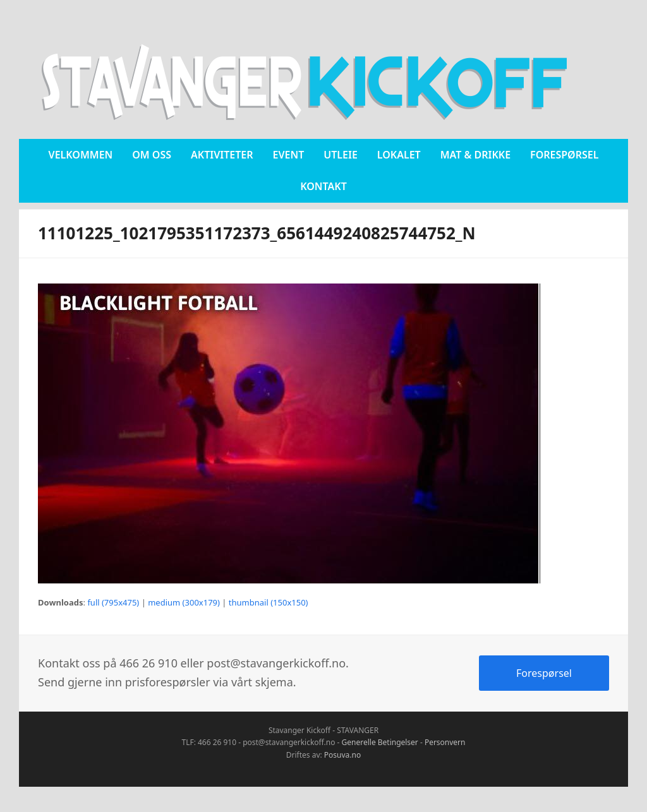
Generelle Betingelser (380, 742)
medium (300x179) (184, 602)
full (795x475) (113, 602)
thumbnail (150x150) (269, 602)
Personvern (445, 742)
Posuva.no (342, 755)
